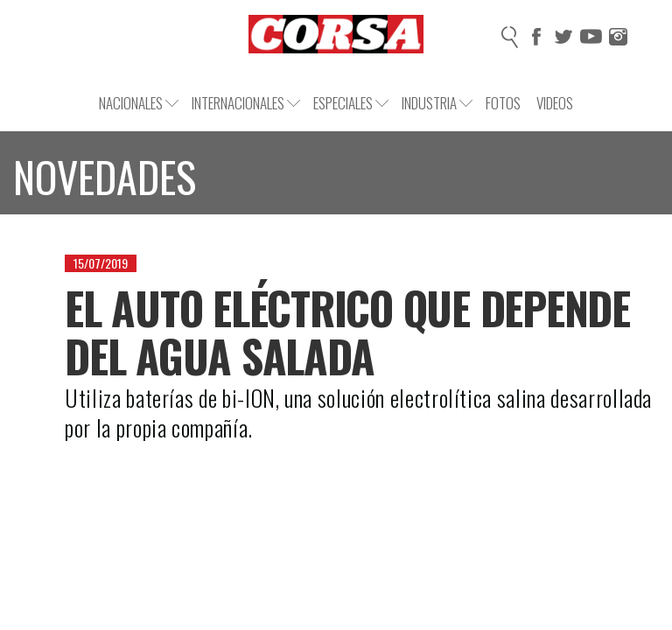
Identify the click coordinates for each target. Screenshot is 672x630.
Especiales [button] (351, 103)
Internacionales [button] (246, 103)
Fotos (503, 103)
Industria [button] (437, 103)
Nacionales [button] (139, 103)
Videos (555, 103)
